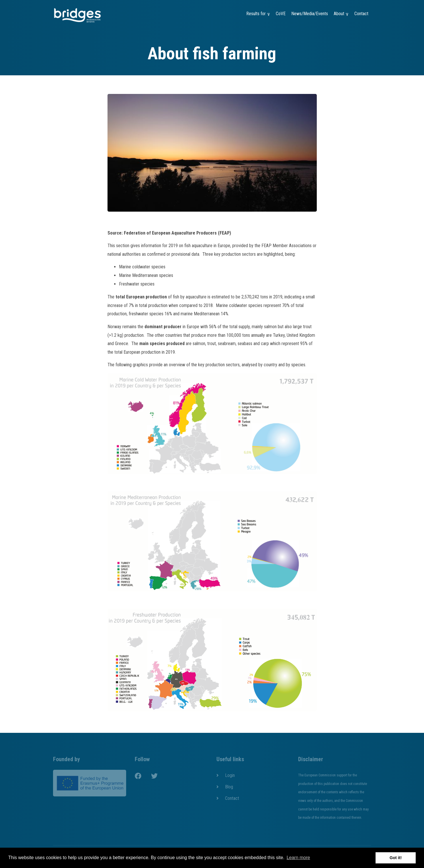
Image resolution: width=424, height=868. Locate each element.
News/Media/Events (310, 14)
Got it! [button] (396, 858)
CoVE (281, 14)
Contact (361, 14)
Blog (229, 787)
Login (230, 775)
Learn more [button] (298, 858)
